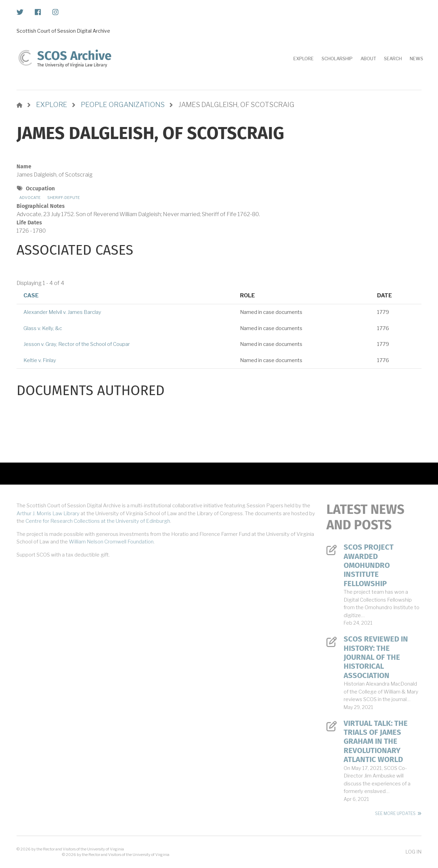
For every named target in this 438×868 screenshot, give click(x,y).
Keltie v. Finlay (40, 360)
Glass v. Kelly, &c (43, 328)
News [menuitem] (416, 59)
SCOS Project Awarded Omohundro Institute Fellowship (369, 565)
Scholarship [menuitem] (337, 59)
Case (31, 295)
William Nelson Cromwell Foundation (111, 542)
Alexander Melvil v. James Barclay (62, 312)
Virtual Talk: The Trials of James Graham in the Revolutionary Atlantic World (376, 742)
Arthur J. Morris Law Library (48, 514)
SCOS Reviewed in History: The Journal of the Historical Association (376, 657)
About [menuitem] (368, 59)
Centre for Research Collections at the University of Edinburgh (98, 521)
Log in (413, 852)
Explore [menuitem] (304, 59)
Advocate (30, 198)
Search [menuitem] (393, 59)
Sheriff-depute (64, 198)
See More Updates (395, 813)
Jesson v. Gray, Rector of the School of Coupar (77, 344)
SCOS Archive (74, 56)
